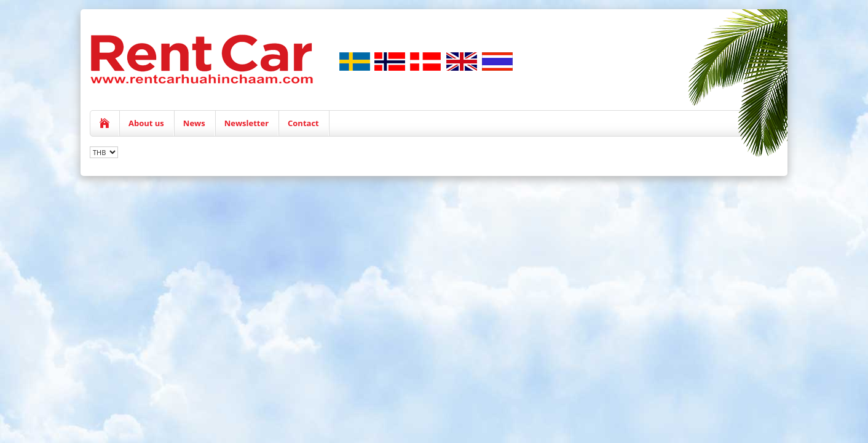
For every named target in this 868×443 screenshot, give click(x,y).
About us (146, 123)
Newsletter (247, 123)
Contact (303, 123)
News (194, 123)
